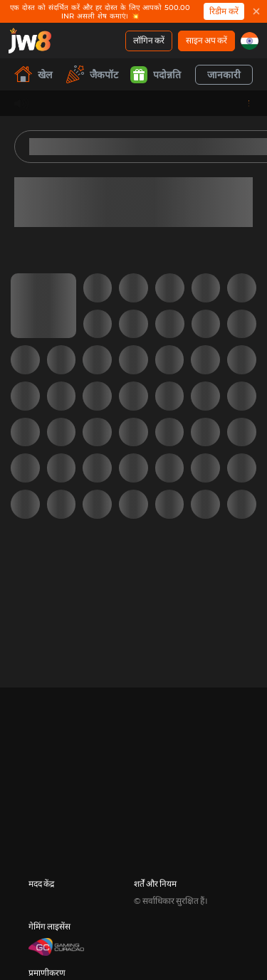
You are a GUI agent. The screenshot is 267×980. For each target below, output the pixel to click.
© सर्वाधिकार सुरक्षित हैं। (171, 901)
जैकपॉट (92, 74)
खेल (33, 74)
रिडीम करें (224, 11)
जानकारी (224, 74)
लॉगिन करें (149, 40)
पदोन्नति (156, 75)
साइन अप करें (206, 40)
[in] (250, 41)
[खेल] (30, 41)
